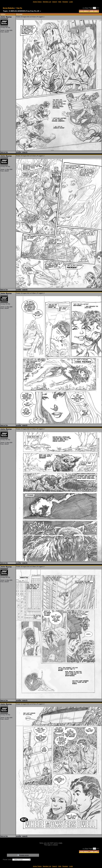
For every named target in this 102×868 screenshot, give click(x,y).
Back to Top (4, 152)
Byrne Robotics (9, 8)
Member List (47, 2)
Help (60, 2)
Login (71, 2)
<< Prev (85, 8)
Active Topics (37, 2)
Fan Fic (19, 8)
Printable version (24, 855)
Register (65, 2)
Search (55, 2)
